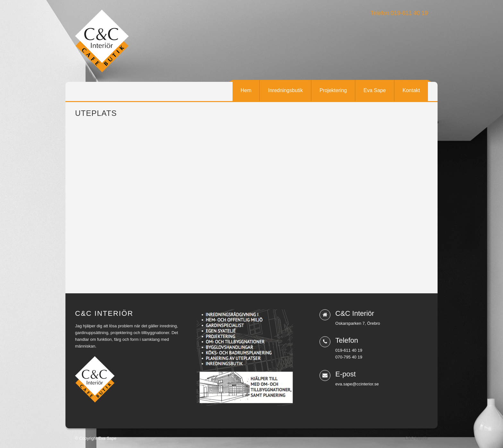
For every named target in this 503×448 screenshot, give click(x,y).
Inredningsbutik (285, 90)
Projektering (333, 90)
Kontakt (411, 90)
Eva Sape (375, 90)
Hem (246, 90)
